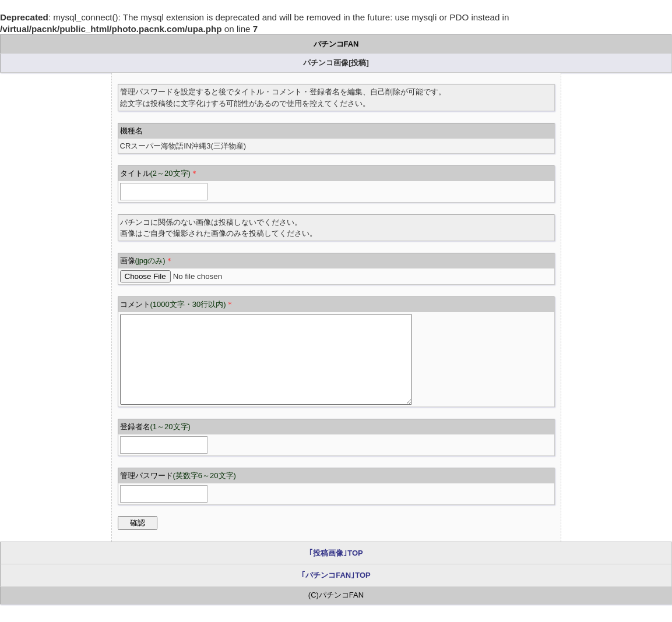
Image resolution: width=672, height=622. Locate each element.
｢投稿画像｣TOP (336, 570)
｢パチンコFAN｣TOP (336, 593)
